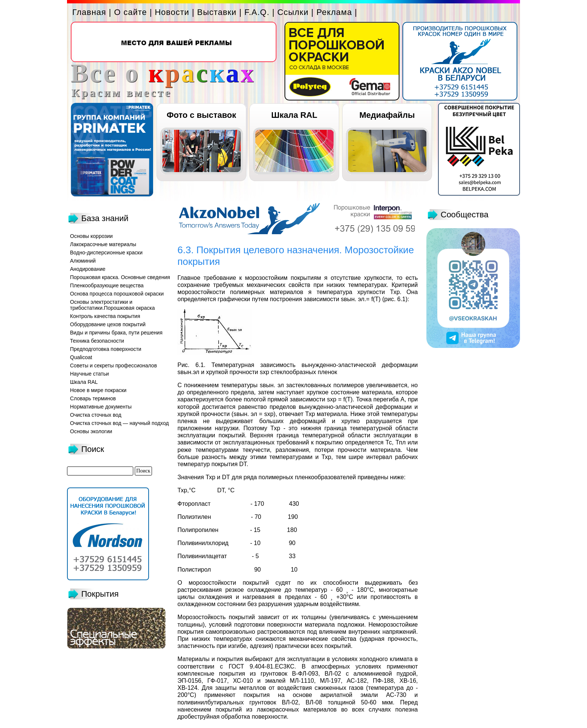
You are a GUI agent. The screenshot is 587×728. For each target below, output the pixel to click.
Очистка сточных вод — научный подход (119, 423)
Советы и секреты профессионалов (113, 365)
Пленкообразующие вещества (107, 285)
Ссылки (293, 12)
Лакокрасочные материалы (103, 244)
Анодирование (88, 269)
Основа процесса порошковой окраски (117, 294)
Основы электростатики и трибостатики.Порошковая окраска (112, 305)
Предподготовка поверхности (106, 349)
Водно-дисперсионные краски (106, 253)
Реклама (334, 12)
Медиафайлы (387, 115)
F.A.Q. (257, 12)
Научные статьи (89, 374)
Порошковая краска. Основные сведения (120, 277)
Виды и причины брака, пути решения (116, 333)
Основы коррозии (91, 236)
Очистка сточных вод (96, 415)
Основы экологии (91, 431)
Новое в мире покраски (98, 390)
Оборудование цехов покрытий (108, 324)
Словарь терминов (93, 398)
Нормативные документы (101, 407)
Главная (89, 12)
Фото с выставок (201, 115)
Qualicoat (81, 357)
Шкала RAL (294, 115)
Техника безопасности (97, 341)
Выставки (217, 12)
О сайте (131, 12)
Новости (172, 12)
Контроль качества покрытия (105, 316)
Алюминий (83, 261)
